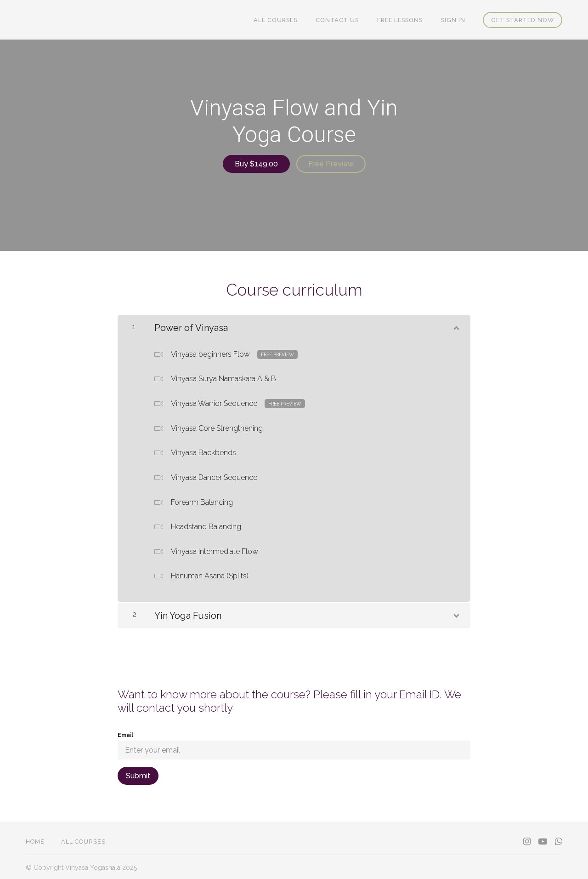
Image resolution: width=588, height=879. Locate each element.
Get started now (523, 20)
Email (125, 734)
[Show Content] (456, 325)
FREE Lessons (403, 20)
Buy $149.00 (256, 164)
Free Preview (331, 164)
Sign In (454, 20)
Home (35, 841)
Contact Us (342, 20)
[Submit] (138, 775)
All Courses (282, 20)
